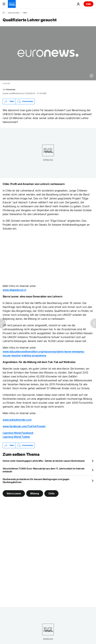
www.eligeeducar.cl (14, 290)
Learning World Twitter (16, 437)
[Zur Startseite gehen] (12, 4)
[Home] (4, 13)
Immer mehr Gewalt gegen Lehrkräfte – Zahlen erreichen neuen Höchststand (44, 461)
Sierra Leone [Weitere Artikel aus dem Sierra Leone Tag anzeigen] (14, 493)
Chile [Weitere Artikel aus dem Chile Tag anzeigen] (51, 493)
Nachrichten (14, 13)
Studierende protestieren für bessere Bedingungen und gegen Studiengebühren (36, 481)
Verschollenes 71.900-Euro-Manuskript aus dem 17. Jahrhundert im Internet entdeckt (43, 470)
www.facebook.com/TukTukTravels (24, 426)
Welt (25, 13)
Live (88, 4)
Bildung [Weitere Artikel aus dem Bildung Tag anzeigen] (35, 493)
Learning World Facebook (18, 433)
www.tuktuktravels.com (17, 420)
